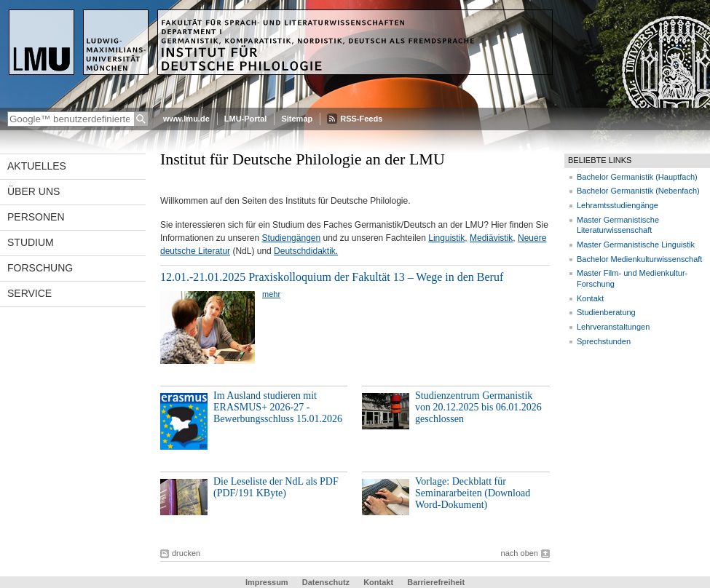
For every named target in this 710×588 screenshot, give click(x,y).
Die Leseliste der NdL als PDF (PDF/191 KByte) (276, 487)
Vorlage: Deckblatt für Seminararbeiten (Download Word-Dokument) (473, 493)
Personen (36, 217)
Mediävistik (491, 238)
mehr (271, 294)
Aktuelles (37, 166)
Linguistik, (447, 238)
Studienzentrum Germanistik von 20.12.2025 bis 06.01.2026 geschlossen (478, 407)
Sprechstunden (604, 341)
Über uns (33, 191)
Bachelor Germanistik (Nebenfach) (638, 191)
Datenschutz (326, 582)
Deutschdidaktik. (306, 251)
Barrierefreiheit (436, 582)
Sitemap (297, 119)
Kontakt (590, 298)
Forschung (40, 268)
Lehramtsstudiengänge (618, 205)
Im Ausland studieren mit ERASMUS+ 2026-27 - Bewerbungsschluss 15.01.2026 (278, 407)
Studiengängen (291, 238)
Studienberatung (606, 312)
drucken (186, 553)
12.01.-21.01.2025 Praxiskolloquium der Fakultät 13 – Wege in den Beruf (332, 277)
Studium (31, 242)
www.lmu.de (186, 119)
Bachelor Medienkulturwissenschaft (639, 259)
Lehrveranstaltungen (613, 327)
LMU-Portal (246, 119)
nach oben (520, 553)
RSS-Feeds (361, 119)
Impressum (267, 582)
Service (29, 293)
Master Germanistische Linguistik (636, 245)
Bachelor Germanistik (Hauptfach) (637, 177)
